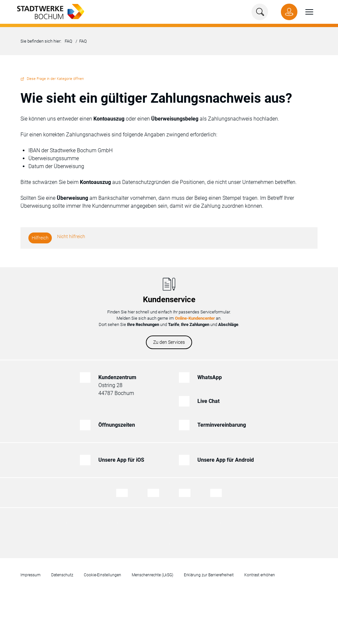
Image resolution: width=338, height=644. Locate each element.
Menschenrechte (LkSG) (152, 575)
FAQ (68, 41)
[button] (305, 12)
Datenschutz (62, 575)
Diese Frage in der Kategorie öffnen (55, 79)
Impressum (31, 575)
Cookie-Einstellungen (102, 575)
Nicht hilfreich (71, 236)
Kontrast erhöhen (260, 575)
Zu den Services (169, 342)
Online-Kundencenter (195, 318)
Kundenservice (169, 300)
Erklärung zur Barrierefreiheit (209, 575)
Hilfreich (40, 238)
